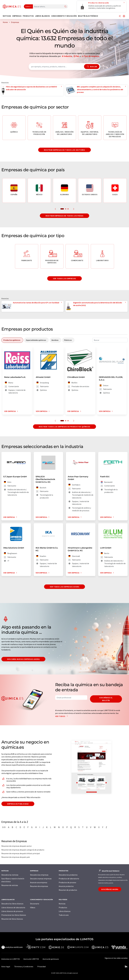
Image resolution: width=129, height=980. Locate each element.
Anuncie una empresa (39, 882)
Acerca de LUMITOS (31, 959)
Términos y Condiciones (24, 966)
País (77, 56)
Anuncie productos (66, 886)
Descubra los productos (68, 875)
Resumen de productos (68, 890)
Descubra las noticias (10, 875)
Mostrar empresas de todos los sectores (64, 150)
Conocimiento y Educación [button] (64, 16)
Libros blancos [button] (43, 16)
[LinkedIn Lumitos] (126, 966)
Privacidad (41, 966)
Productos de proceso (67, 882)
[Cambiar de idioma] (124, 16)
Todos (28, 6)
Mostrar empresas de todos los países (64, 216)
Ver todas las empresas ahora (65, 587)
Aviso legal (6, 966)
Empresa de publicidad (18, 804)
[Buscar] (65, 7)
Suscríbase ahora (110, 889)
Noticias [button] (7, 16)
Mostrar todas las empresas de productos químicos (64, 427)
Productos (63, 907)
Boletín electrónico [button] (88, 16)
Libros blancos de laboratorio (13, 907)
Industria (68, 56)
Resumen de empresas (39, 886)
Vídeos (33, 907)
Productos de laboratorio (69, 879)
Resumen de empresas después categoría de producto (23, 850)
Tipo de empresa (92, 56)
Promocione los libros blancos (14, 915)
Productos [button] (28, 16)
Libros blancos (65, 911)
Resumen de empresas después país (16, 857)
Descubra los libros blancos (12, 904)
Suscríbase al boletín (106, 699)
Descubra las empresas (39, 875)
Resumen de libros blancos (12, 919)
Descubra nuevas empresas (41, 879)
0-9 (4, 827)
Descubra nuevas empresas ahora (23, 659)
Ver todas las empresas (64, 278)
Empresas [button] (17, 16)
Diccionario (35, 904)
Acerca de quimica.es (51, 959)
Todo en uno (64, 915)
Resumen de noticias (10, 885)
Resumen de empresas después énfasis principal (21, 853)
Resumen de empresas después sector (17, 846)
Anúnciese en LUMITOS (11, 959)
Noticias (62, 904)
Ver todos (62, 716)
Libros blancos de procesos (12, 911)
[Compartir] (120, 16)
